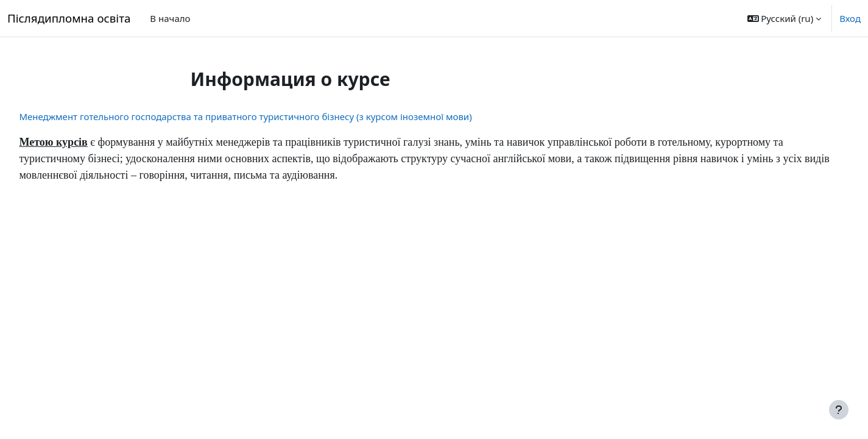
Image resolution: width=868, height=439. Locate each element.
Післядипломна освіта (69, 18)
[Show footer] (839, 410)
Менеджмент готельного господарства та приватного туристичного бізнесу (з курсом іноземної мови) (273, 116)
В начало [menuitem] (170, 18)
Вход (850, 18)
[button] (785, 18)
